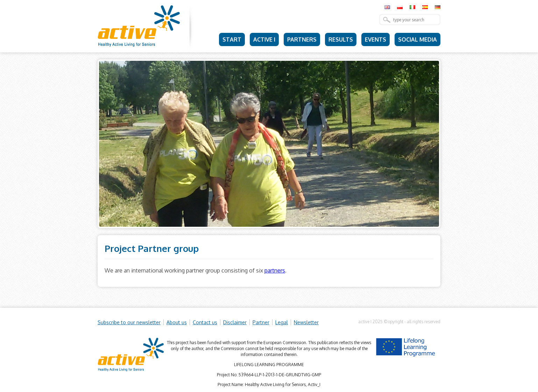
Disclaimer (235, 322)
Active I (264, 39)
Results (341, 39)
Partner (261, 322)
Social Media (417, 39)
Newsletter (306, 322)
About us (177, 322)
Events (376, 39)
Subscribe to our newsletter (129, 322)
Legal (282, 322)
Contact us (205, 322)
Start (232, 39)
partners (275, 270)
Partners (302, 39)
